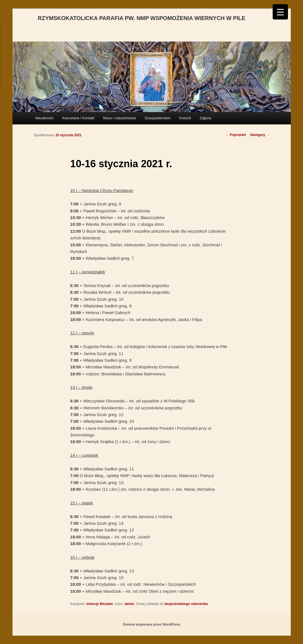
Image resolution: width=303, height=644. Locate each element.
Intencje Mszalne (99, 604)
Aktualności (44, 118)
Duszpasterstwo (157, 118)
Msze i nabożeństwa (120, 118)
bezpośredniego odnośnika (186, 604)
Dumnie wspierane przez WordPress (151, 624)
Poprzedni (236, 135)
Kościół (185, 118)
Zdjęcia (205, 118)
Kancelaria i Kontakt (78, 118)
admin (129, 604)
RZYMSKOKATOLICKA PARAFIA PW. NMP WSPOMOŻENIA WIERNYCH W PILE (142, 18)
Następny (260, 135)
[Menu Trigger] (280, 12)
